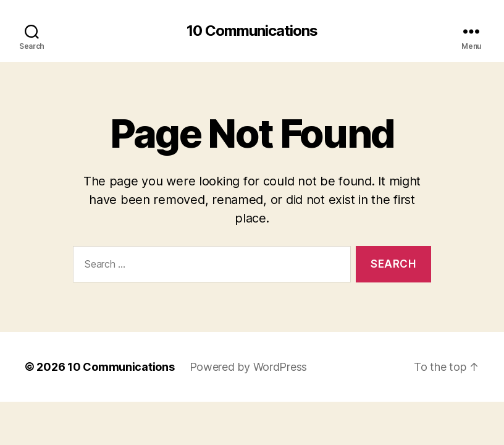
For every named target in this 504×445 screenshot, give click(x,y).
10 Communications (252, 31)
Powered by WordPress (249, 367)
